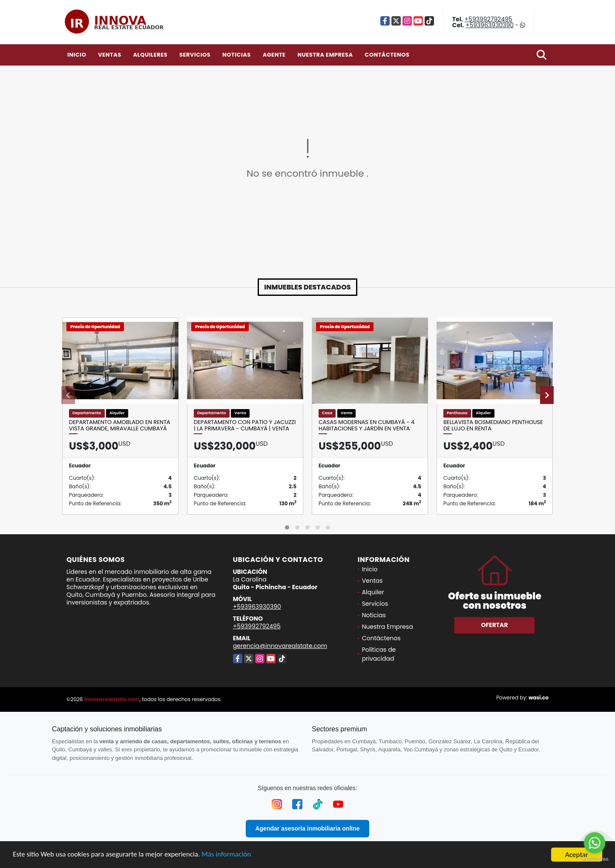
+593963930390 (490, 25)
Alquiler (373, 592)
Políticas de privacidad (379, 654)
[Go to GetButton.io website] (595, 859)
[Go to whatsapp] (595, 843)
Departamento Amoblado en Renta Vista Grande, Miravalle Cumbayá (120, 425)
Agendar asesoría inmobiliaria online (307, 828)
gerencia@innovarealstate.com (280, 646)
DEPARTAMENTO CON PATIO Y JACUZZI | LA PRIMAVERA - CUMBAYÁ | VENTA (245, 425)
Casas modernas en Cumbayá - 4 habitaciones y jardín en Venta (366, 425)
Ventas (110, 55)
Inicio (77, 55)
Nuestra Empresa (325, 55)
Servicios (195, 55)
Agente (274, 55)
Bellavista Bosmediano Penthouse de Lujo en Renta (493, 425)
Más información (227, 855)
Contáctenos (387, 55)
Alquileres (150, 55)
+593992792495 (489, 19)
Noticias (237, 55)
